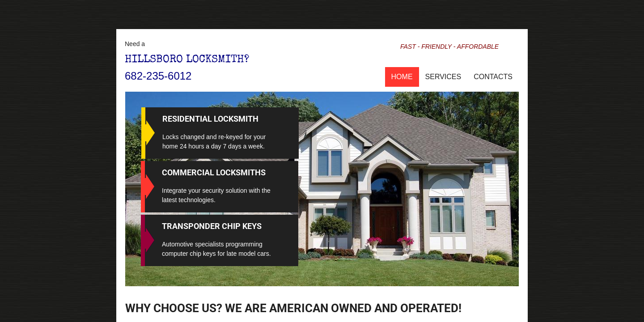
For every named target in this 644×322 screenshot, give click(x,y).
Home (402, 77)
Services (443, 77)
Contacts (493, 77)
